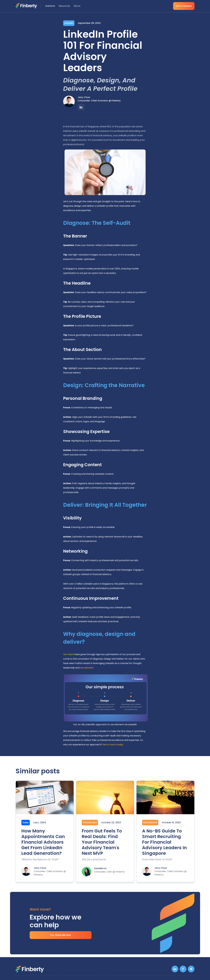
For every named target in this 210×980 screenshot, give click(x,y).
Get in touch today (113, 745)
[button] (51, 6)
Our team (68, 654)
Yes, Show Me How (60, 935)
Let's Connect (184, 6)
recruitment (87, 668)
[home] (28, 6)
